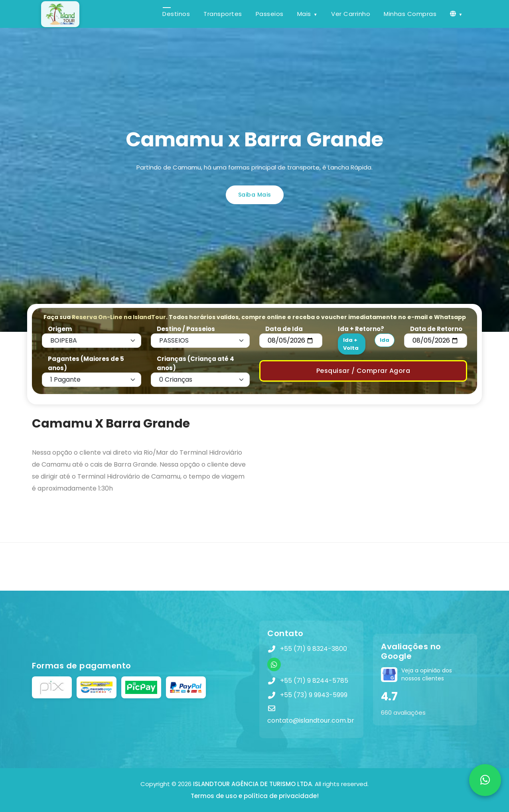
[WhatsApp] (274, 664)
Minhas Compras (410, 14)
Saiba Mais (255, 195)
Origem (60, 329)
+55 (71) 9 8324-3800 (314, 649)
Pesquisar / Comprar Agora (363, 371)
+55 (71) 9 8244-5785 (314, 681)
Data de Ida (284, 329)
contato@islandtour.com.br (311, 720)
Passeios (270, 14)
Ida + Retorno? (361, 329)
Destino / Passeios (186, 329)
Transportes (223, 14)
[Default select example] (92, 341)
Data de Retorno (436, 329)
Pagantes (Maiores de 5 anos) (86, 363)
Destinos (176, 14)
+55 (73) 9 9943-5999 (314, 695)
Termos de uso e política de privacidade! (255, 796)
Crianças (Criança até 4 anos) (195, 363)
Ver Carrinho (351, 14)
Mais (304, 14)
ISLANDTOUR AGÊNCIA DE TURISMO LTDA (253, 784)
